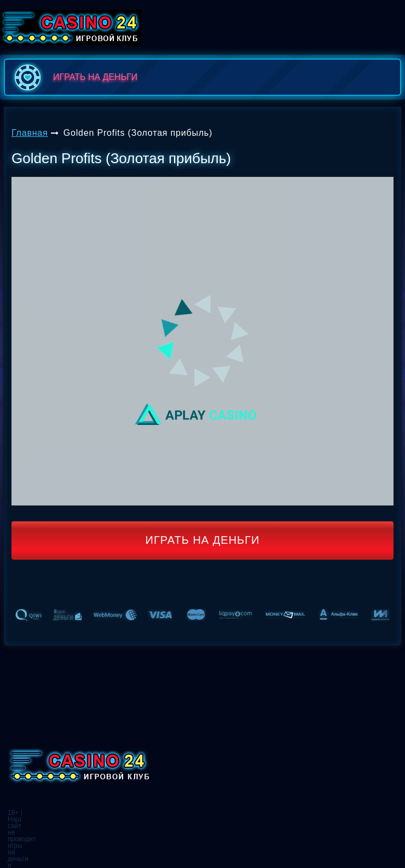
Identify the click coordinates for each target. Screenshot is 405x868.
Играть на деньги (203, 540)
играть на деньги (74, 77)
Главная (30, 133)
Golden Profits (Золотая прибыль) (138, 133)
